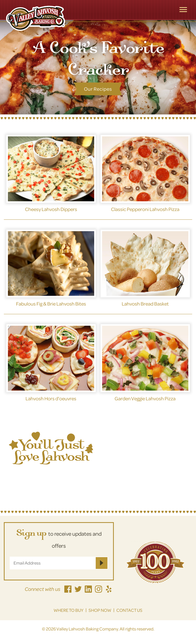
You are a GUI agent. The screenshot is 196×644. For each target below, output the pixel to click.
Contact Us (129, 610)
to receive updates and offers (59, 539)
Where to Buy (69, 610)
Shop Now (100, 610)
